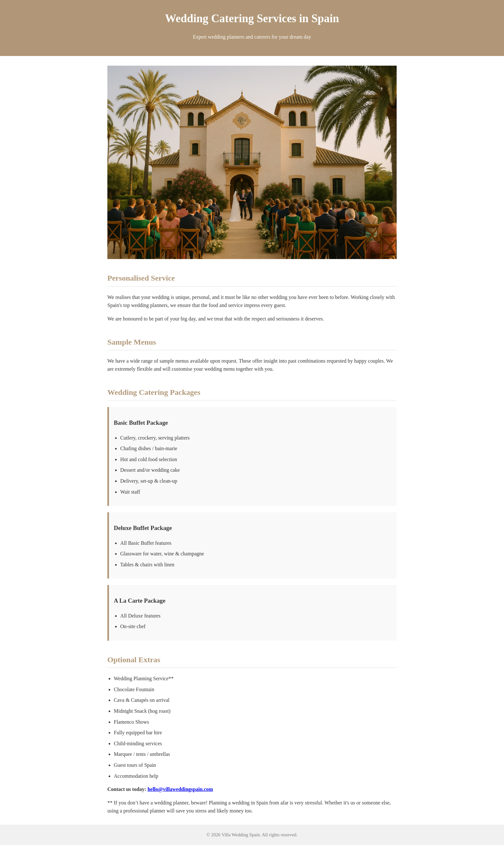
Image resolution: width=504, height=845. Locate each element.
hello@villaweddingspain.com (180, 789)
